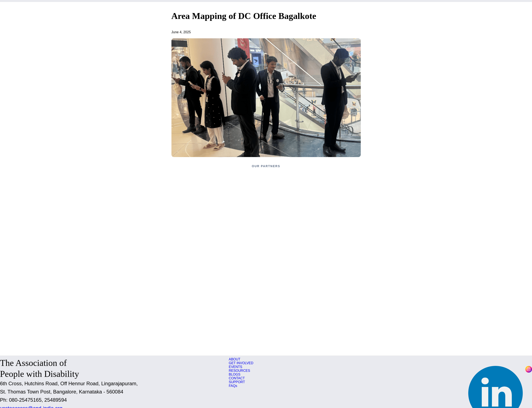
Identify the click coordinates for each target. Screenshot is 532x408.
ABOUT (234, 359)
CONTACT (237, 378)
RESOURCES (239, 371)
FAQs (233, 386)
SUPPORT (237, 382)
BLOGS (234, 374)
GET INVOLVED (241, 363)
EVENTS (235, 367)
